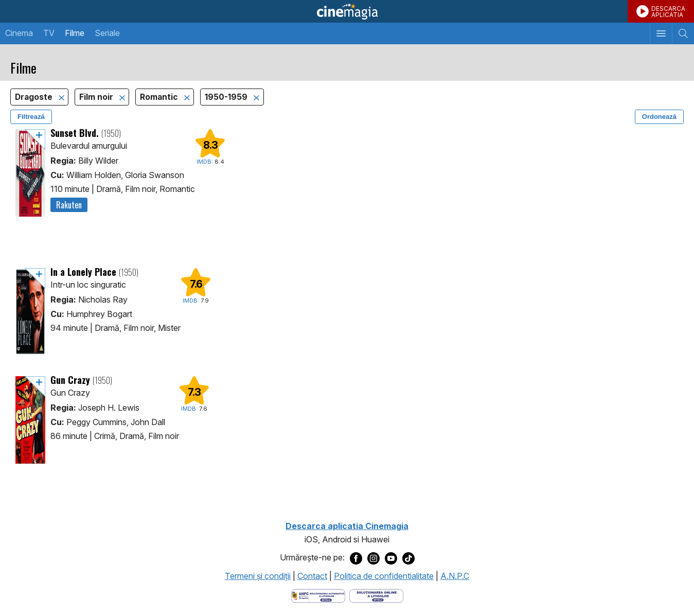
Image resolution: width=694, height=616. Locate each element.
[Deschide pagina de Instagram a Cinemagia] (373, 558)
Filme (75, 33)
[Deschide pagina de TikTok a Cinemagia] (408, 558)
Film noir (97, 97)
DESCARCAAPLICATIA (668, 12)
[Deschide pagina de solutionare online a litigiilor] (376, 595)
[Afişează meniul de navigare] (661, 33)
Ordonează (659, 117)
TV (49, 33)
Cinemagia (347, 11)
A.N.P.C (455, 576)
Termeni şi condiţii (258, 576)
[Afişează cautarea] (683, 33)
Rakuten (69, 205)
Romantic (160, 97)
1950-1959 (227, 97)
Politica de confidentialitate (384, 576)
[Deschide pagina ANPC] (318, 595)
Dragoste (35, 97)
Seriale (107, 33)
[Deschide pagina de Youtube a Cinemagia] (391, 558)
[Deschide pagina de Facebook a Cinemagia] (356, 558)
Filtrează (31, 117)
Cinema (19, 33)
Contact (312, 576)
